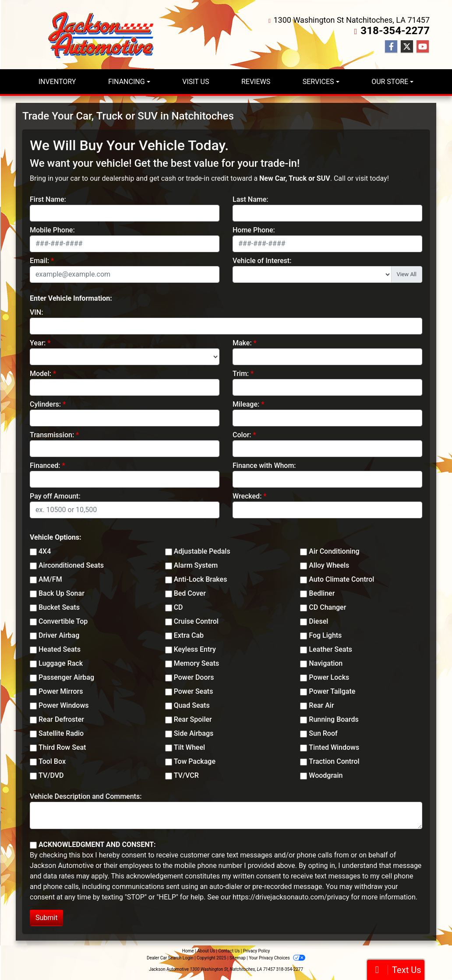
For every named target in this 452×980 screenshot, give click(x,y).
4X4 (45, 551)
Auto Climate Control (341, 579)
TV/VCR (186, 775)
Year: (38, 343)
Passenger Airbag (66, 677)
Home (188, 951)
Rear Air (321, 705)
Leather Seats (330, 649)
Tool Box (52, 761)
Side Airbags (194, 733)
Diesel (318, 621)
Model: (41, 374)
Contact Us (229, 951)
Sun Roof (323, 733)
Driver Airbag (59, 635)
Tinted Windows (334, 747)
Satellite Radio (61, 733)
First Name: (48, 199)
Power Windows (64, 705)
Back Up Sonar (62, 593)
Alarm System (196, 565)
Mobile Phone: (52, 230)
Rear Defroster (61, 719)
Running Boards (334, 719)
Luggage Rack (61, 663)
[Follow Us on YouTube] (423, 47)
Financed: (45, 465)
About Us (206, 951)
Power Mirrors (61, 691)
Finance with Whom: (264, 465)
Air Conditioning (334, 551)
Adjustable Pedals (202, 551)
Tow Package (195, 761)
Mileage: (246, 404)
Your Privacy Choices (277, 958)
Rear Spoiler (193, 719)
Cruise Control (196, 621)
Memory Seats (197, 663)
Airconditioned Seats (71, 565)
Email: (39, 261)
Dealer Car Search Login (170, 958)
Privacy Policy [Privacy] (257, 951)
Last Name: (251, 199)
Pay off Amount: (55, 496)
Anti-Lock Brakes (201, 579)
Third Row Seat (62, 747)
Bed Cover (190, 593)
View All (407, 274)
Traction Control (334, 761)
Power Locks (329, 677)
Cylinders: (45, 404)
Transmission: (52, 435)
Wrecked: (247, 496)
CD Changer (327, 607)
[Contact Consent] (33, 845)
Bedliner (322, 593)
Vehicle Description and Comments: (86, 796)
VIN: (36, 312)
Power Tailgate (332, 691)
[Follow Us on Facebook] (391, 47)
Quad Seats (192, 705)
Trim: (241, 374)
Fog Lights (325, 635)
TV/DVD (51, 775)
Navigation (326, 663)
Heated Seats (60, 649)
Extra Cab (189, 635)
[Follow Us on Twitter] (407, 47)
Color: (242, 435)
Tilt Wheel (189, 747)
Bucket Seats (59, 607)
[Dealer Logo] (104, 35)
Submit (46, 918)
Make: (242, 343)
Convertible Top (63, 621)
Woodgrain (326, 775)
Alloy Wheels (329, 565)
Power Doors (194, 677)
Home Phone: (254, 230)
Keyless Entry (195, 649)
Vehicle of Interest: (262, 261)
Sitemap (238, 958)
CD (178, 607)
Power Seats (194, 691)
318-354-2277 (395, 31)
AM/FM (50, 579)
